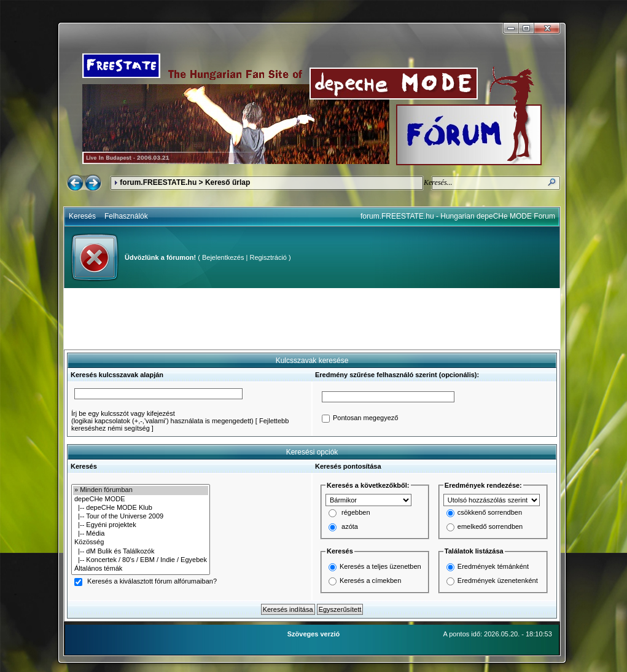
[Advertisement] (312, 319)
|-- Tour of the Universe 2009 (141, 517)
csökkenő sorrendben (490, 513)
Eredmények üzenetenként (498, 580)
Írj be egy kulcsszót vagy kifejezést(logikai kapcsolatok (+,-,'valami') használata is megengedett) (162, 417)
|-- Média (141, 534)
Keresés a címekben (370, 580)
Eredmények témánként (493, 566)
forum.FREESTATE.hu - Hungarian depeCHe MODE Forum (458, 216)
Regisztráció (268, 257)
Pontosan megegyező (365, 418)
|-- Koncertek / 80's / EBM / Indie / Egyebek (141, 560)
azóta (350, 527)
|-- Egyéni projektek (141, 525)
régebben (356, 513)
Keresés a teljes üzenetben (380, 566)
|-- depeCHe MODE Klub (141, 508)
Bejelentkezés (223, 257)
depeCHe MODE (141, 499)
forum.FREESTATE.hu (158, 182)
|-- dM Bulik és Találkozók (141, 552)
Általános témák (141, 569)
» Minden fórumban (141, 490)
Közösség (141, 542)
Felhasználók (126, 216)
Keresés (82, 216)
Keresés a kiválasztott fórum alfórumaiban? (152, 582)
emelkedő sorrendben (490, 527)
